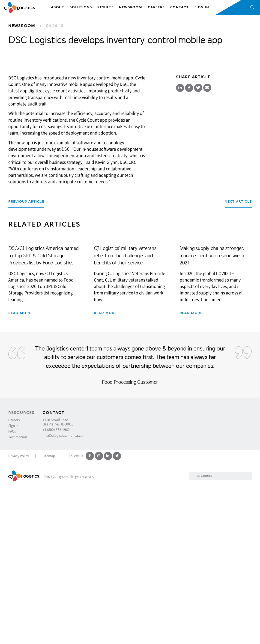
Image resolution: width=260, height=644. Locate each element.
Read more (20, 463)
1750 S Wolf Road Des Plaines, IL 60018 (58, 576)
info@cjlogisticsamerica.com (64, 590)
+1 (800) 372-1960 (56, 584)
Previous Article (26, 310)
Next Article (238, 310)
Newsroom (22, 26)
